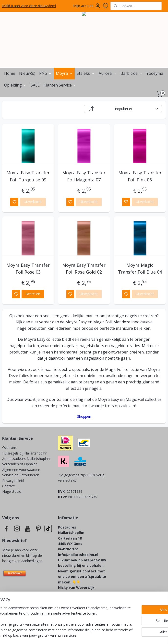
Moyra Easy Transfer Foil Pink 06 (140, 176)
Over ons (9, 448)
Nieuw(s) (27, 73)
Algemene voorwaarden (21, 470)
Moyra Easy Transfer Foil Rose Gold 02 (84, 269)
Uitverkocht (33, 202)
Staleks (86, 73)
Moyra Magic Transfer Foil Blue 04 (140, 269)
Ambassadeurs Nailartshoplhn (26, 459)
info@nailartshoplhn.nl (78, 555)
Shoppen (84, 416)
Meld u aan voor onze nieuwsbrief (29, 6)
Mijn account (87, 6)
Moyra (64, 73)
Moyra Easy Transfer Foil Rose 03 (28, 269)
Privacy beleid (13, 481)
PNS (46, 73)
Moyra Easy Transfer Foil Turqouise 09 (28, 176)
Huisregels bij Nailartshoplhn (25, 453)
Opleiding (15, 85)
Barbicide (132, 73)
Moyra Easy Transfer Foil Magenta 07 (84, 176)
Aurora (108, 73)
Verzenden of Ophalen (20, 464)
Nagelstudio (12, 491)
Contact (8, 486)
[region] (52, 614)
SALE (35, 85)
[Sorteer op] (123, 109)
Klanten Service (60, 85)
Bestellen (33, 294)
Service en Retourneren (21, 475)
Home (10, 73)
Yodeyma (155, 73)
